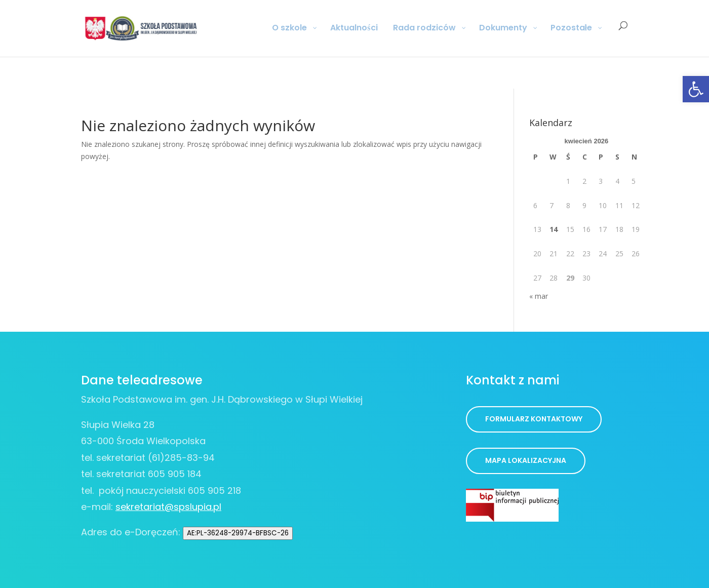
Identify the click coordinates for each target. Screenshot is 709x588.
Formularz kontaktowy (534, 419)
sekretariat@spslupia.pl (168, 507)
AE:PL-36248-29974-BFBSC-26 (238, 533)
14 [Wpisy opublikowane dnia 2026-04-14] (554, 229)
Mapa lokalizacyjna (526, 460)
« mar (539, 296)
